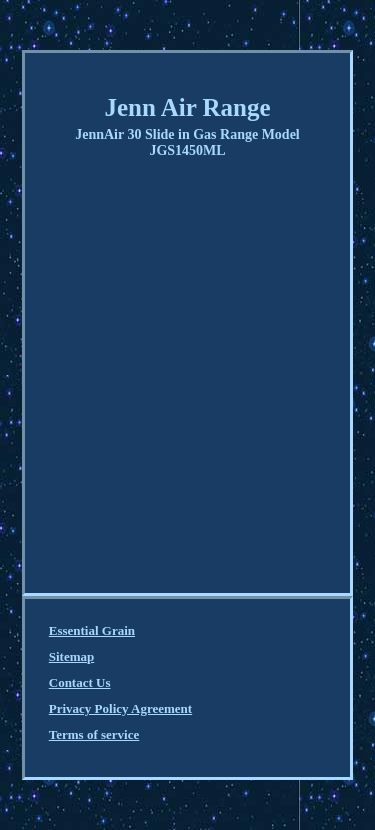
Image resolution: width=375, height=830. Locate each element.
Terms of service (94, 734)
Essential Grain (92, 630)
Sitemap (72, 656)
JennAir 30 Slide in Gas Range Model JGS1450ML (187, 142)
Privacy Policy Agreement (120, 708)
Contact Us (80, 682)
